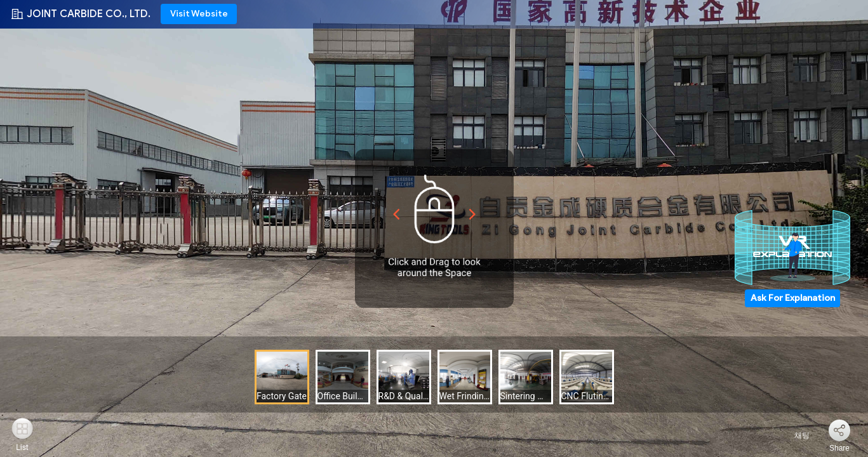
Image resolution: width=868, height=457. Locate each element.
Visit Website (199, 14)
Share (839, 448)
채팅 (795, 435)
